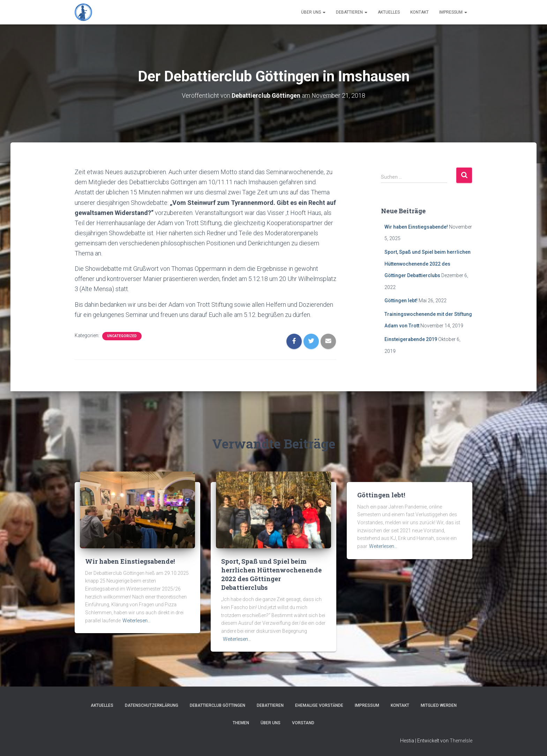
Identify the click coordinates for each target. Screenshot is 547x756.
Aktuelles (389, 12)
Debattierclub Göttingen (218, 705)
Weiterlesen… (137, 620)
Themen (241, 722)
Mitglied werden (439, 705)
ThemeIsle (461, 741)
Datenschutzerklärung (152, 705)
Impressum (453, 12)
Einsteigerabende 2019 (411, 339)
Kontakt (419, 12)
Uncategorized (122, 336)
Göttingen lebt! (401, 301)
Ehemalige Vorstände (319, 705)
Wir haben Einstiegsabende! (416, 227)
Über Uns (313, 12)
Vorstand (303, 722)
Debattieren (352, 12)
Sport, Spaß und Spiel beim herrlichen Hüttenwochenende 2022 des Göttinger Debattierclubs (428, 264)
